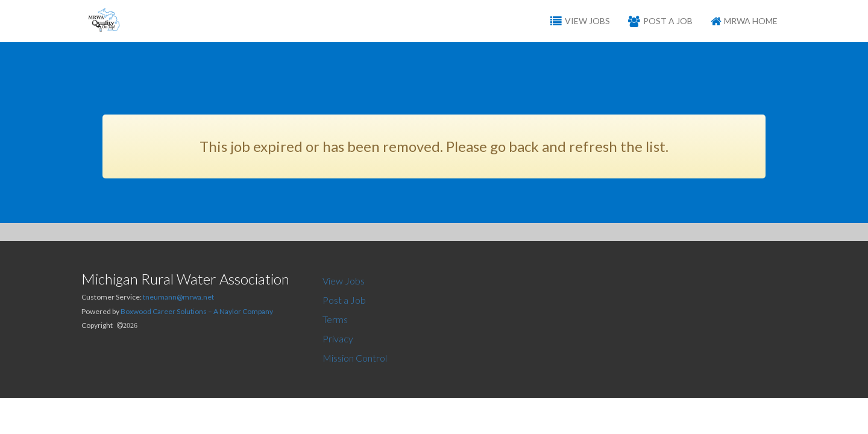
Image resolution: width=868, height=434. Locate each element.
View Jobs (344, 281)
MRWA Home (744, 21)
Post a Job (344, 300)
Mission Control (355, 358)
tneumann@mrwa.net (178, 297)
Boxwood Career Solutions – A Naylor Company (197, 311)
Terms (335, 319)
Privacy (338, 338)
